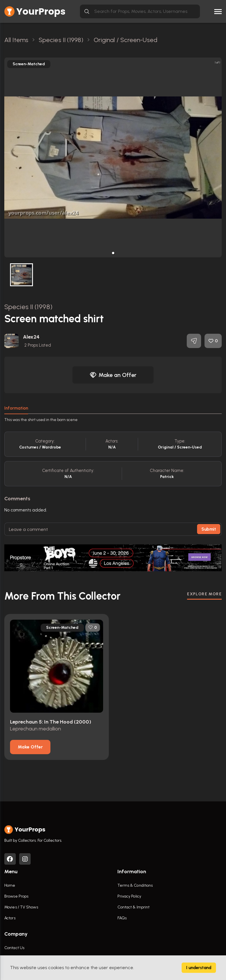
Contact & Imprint (134, 907)
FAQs (122, 918)
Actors (10, 918)
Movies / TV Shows (21, 907)
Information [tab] (16, 408)
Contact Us (14, 948)
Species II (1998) (28, 307)
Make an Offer (113, 375)
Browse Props (16, 896)
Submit (209, 529)
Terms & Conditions (135, 885)
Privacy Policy (129, 896)
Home (10, 885)
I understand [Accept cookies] (199, 968)
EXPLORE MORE (204, 594)
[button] (113, 253)
